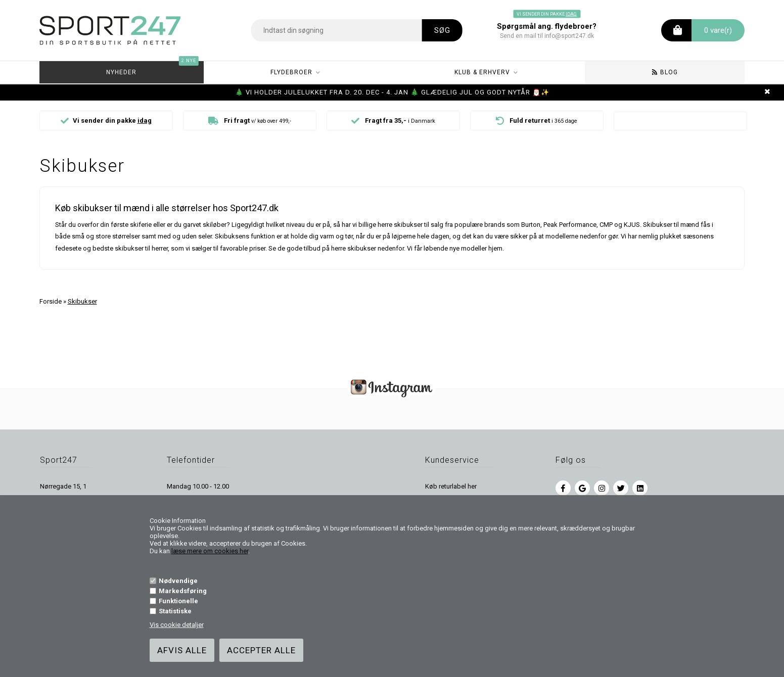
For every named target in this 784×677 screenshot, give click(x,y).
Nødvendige (178, 581)
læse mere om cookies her (210, 551)
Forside (51, 301)
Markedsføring (183, 591)
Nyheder (151, 68)
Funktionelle (178, 601)
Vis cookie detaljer (177, 625)
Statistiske (175, 611)
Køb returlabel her (451, 486)
